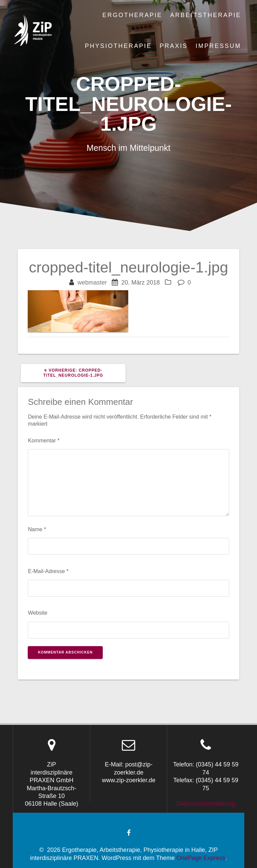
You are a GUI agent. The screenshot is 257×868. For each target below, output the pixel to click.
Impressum (218, 46)
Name (37, 529)
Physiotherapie (118, 46)
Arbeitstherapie (205, 15)
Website (37, 613)
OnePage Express (201, 858)
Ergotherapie (132, 15)
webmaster (92, 283)
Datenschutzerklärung (206, 804)
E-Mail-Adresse (48, 571)
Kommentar (44, 440)
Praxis (174, 46)
